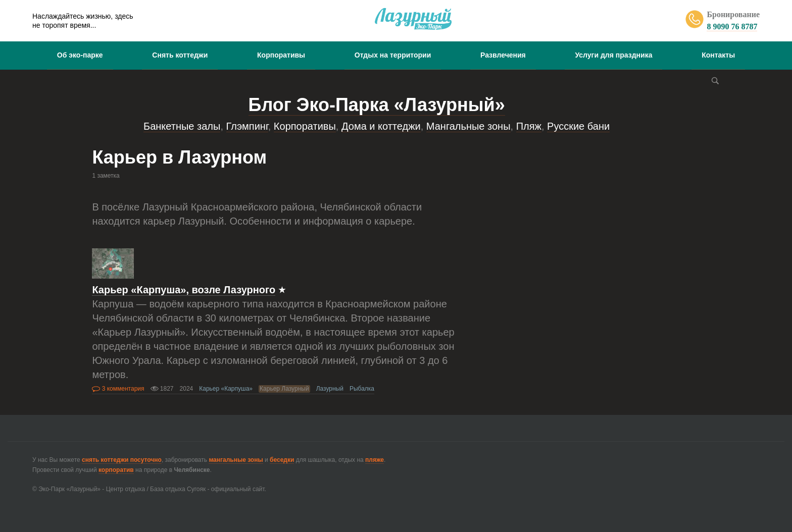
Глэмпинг (247, 126)
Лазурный (330, 389)
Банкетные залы (182, 126)
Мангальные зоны (468, 126)
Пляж (529, 126)
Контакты (718, 55)
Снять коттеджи (180, 55)
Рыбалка (362, 389)
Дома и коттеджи (381, 126)
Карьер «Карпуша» (226, 389)
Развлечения (503, 55)
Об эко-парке (80, 55)
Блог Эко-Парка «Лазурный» (377, 105)
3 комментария (118, 389)
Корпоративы (281, 55)
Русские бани (578, 126)
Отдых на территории (393, 55)
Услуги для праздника (613, 55)
